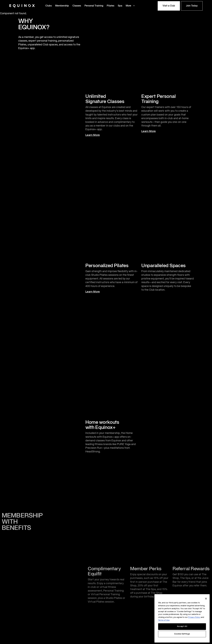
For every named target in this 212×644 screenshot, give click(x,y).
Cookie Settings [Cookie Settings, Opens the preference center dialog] (182, 634)
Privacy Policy (194, 617)
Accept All (182, 627)
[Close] (206, 599)
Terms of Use (164, 620)
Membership (62, 6)
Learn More (95, 135)
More (130, 6)
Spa (120, 6)
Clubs (49, 6)
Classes (77, 6)
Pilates (110, 6)
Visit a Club (169, 6)
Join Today (192, 6)
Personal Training (94, 6)
